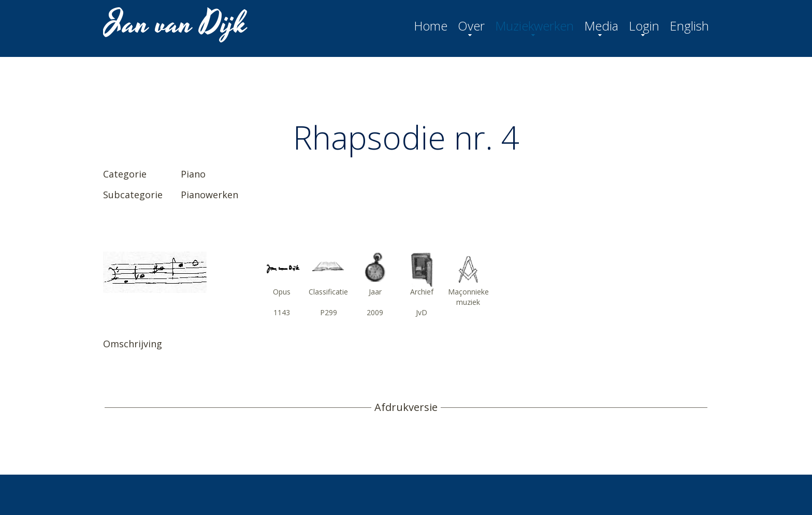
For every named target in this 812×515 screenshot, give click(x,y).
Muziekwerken (534, 26)
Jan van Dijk (176, 24)
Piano (193, 174)
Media (601, 26)
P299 (329, 312)
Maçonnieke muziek (468, 297)
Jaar (375, 292)
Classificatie (328, 292)
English (689, 26)
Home (431, 26)
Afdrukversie (406, 407)
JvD (422, 312)
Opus (282, 292)
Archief (422, 292)
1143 (282, 312)
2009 (375, 312)
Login (644, 26)
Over (471, 26)
